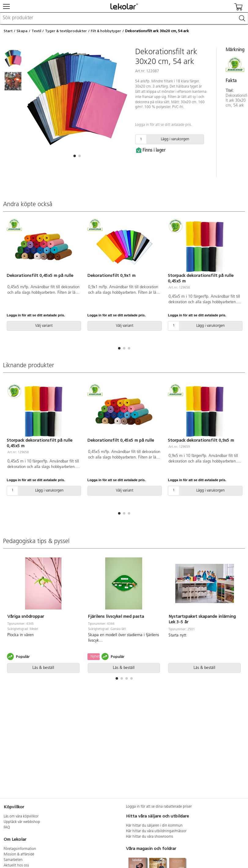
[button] (75, 156)
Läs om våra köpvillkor (21, 817)
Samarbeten (13, 860)
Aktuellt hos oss (16, 866)
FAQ (7, 828)
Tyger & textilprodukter (66, 31)
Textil (36, 31)
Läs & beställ (43, 668)
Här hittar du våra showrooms (150, 837)
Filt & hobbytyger (106, 31)
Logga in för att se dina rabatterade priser (159, 807)
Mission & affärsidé (19, 855)
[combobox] (124, 18)
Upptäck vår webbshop (22, 822)
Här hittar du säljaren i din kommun (154, 826)
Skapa (22, 31)
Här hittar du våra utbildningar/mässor (156, 831)
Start (8, 31)
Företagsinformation (20, 849)
